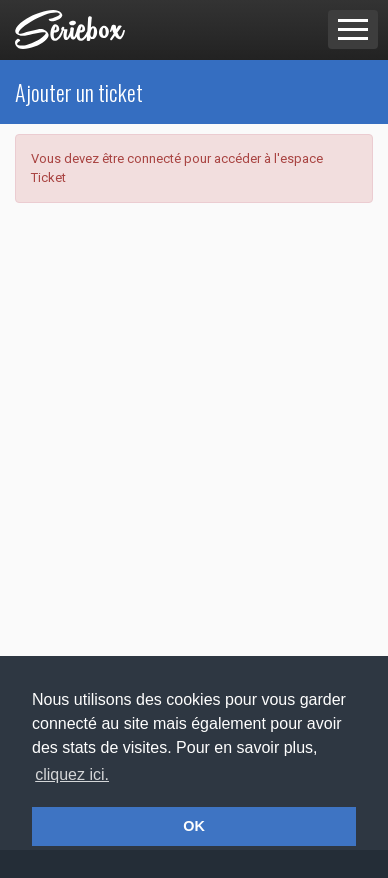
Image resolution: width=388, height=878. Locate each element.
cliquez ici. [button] (72, 774)
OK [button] (194, 826)
